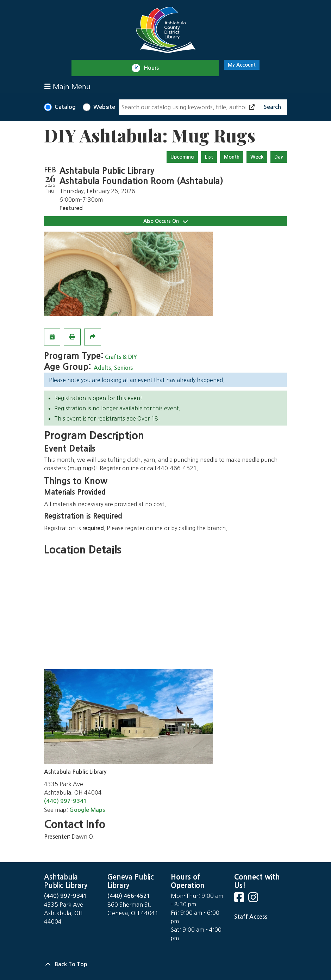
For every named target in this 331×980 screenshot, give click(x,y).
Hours (154, 68)
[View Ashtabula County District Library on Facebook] (240, 899)
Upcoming (182, 157)
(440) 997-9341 (65, 801)
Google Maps (87, 810)
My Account (242, 65)
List (209, 157)
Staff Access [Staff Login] (251, 917)
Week (257, 157)
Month (232, 157)
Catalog (65, 107)
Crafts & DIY (121, 357)
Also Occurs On (165, 221)
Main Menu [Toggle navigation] (67, 87)
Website (104, 107)
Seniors (123, 368)
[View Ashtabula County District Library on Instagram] (254, 899)
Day (279, 157)
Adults (102, 368)
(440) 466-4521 (129, 896)
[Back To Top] (165, 964)
